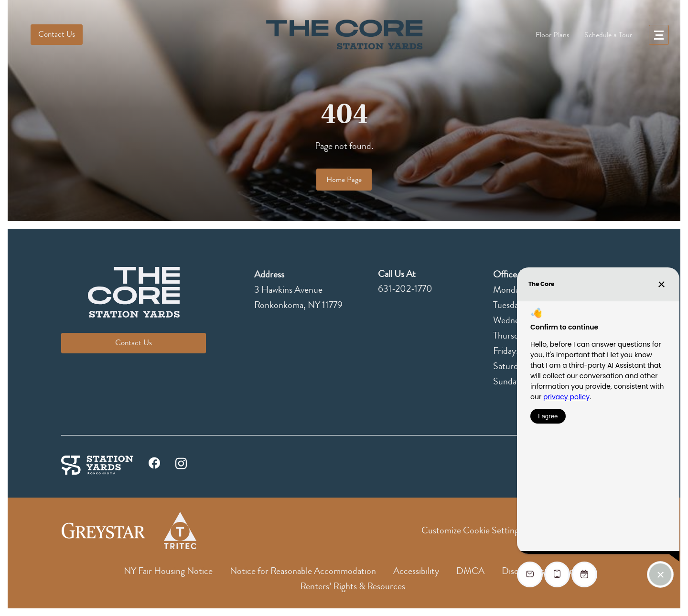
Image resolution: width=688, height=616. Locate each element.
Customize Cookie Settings (472, 530)
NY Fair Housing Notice (168, 571)
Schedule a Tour (608, 35)
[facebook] (154, 465)
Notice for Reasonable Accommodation (303, 571)
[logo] (344, 35)
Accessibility (416, 571)
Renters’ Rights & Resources (353, 586)
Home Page (344, 180)
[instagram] (181, 462)
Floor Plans (553, 35)
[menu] (659, 35)
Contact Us (57, 34)
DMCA (470, 571)
